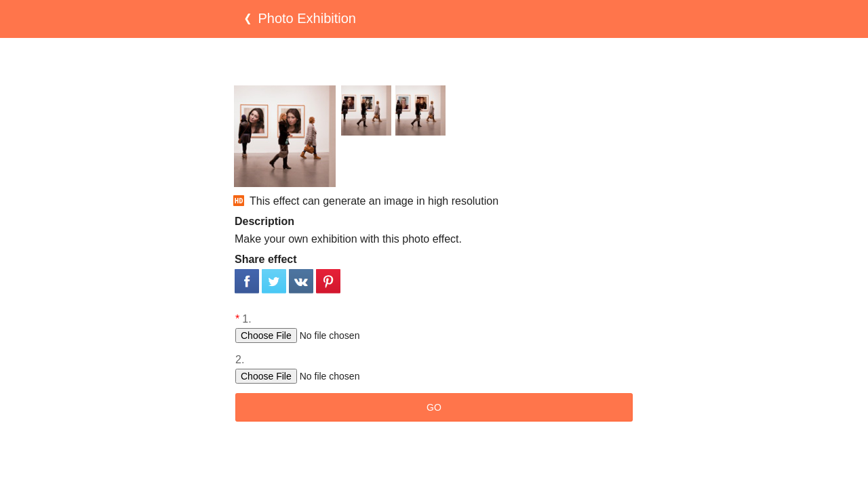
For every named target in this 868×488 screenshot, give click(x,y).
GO (434, 407)
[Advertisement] (434, 62)
